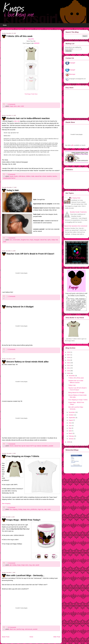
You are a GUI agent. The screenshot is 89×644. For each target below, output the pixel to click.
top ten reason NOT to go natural (31, 446)
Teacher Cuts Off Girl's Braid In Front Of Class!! (30, 254)
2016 (69, 360)
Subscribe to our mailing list (73, 47)
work (5, 242)
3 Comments (12, 174)
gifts (72, 145)
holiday (20, 509)
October (71, 418)
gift (11, 565)
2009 (69, 376)
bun (11, 240)
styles (49, 240)
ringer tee (41, 509)
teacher (55, 176)
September (72, 420)
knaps (32, 240)
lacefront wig (20, 629)
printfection (34, 509)
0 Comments (12, 104)
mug (30, 565)
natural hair (38, 176)
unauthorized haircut (9, 178)
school (44, 176)
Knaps (73, 461)
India (33, 176)
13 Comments (12, 627)
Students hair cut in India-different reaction (28, 118)
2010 (69, 373)
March (71, 436)
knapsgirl (37, 240)
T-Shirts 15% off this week (19, 36)
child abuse (22, 176)
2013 (69, 366)
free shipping (14, 509)
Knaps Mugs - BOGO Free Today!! (23, 520)
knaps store (13, 106)
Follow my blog (76, 468)
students (49, 176)
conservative (16, 240)
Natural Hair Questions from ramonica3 (76, 226)
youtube (51, 446)
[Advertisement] (24, 114)
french (12, 446)
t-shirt (22, 106)
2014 (69, 363)
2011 (69, 371)
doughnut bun (25, 240)
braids (16, 176)
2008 (69, 445)
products (73, 465)
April (70, 434)
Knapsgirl (70, 63)
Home (5, 25)
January (71, 441)
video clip (17, 121)
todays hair (55, 240)
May (70, 431)
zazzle (37, 565)
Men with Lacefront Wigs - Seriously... (25, 575)
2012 (69, 368)
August (71, 423)
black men (13, 629)
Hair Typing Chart (75, 198)
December (72, 378)
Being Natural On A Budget (20, 307)
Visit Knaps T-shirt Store (31, 94)
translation (45, 446)
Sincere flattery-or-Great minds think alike (27, 362)
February (71, 439)
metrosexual (28, 629)
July (70, 426)
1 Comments (12, 238)
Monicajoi (70, 74)
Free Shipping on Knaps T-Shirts (23, 456)
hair (72, 464)
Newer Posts (6, 637)
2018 (69, 355)
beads (12, 176)
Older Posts (57, 637)
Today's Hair (13, 190)
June (70, 428)
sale (19, 106)
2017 (69, 358)
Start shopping (6, 504)
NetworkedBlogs (75, 458)
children (28, 176)
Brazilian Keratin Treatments (78, 212)
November (72, 415)
